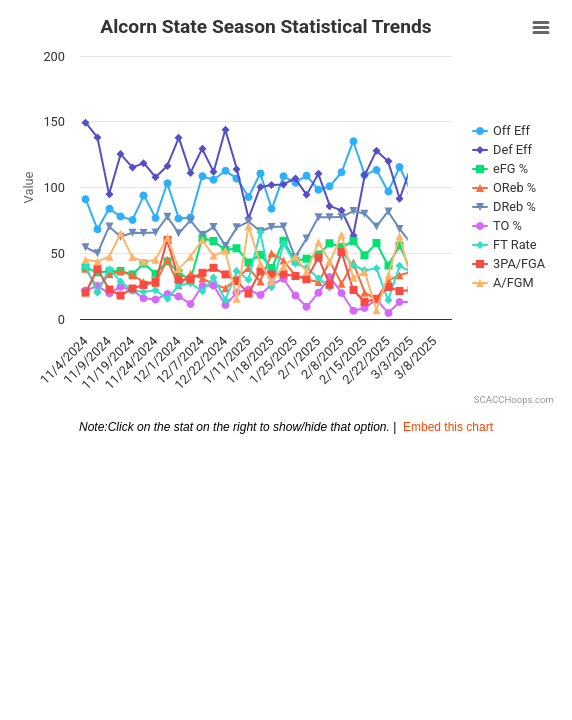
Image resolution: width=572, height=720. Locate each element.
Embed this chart (448, 427)
